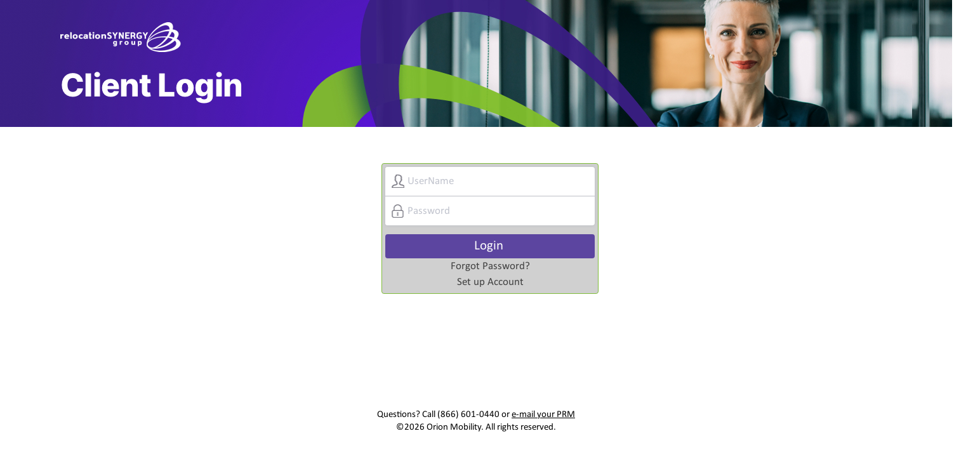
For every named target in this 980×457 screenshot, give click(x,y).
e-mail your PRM (543, 415)
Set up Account (490, 282)
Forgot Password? (490, 266)
